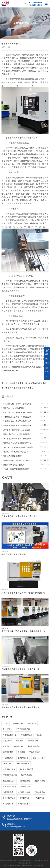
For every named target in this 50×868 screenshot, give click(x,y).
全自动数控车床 (9, 769)
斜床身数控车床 (9, 798)
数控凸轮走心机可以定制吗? (14, 408)
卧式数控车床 (8, 804)
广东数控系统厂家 (10, 775)
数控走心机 (19, 746)
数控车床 (19, 741)
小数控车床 (7, 741)
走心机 (5, 723)
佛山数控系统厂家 (26, 769)
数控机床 (21, 752)
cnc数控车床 (8, 764)
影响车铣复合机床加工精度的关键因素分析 (19, 421)
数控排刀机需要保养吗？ (13, 456)
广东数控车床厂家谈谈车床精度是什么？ (19, 469)
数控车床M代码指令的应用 (14, 465)
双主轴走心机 (18, 723)
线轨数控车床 (23, 758)
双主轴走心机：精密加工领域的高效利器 (19, 404)
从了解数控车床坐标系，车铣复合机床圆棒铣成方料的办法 (19, 439)
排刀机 (39, 735)
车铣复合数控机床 (10, 786)
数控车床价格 (40, 792)
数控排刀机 (7, 729)
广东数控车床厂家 (23, 729)
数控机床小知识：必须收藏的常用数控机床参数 (19, 434)
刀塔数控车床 (23, 804)
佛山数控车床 (8, 792)
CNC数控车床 (27, 735)
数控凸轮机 (32, 723)
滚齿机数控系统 (34, 746)
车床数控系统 (25, 781)
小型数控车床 (25, 798)
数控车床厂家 (38, 758)
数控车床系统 (40, 781)
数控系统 (6, 746)
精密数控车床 (26, 786)
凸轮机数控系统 (23, 764)
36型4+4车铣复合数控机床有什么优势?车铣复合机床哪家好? (19, 447)
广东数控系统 (8, 758)
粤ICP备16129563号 (25, 863)
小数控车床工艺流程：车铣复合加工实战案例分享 (19, 417)
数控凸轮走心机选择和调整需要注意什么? (19, 443)
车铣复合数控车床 (10, 735)
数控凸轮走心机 (9, 781)
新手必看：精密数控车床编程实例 (16, 430)
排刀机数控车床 (24, 792)
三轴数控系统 (34, 752)
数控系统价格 (26, 775)
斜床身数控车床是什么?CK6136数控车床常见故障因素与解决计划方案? (19, 412)
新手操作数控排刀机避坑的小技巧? (17, 460)
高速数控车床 (8, 752)
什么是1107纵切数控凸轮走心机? (16, 452)
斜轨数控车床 (40, 798)
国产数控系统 (33, 741)
